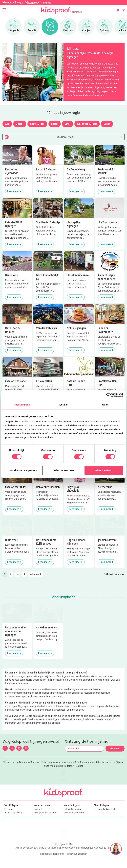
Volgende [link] (35, 574)
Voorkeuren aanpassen (23, 470)
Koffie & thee (37, 124)
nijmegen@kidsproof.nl (52, 861)
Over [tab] (105, 405)
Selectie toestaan (63, 470)
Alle (7, 124)
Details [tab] (63, 405)
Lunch (107, 124)
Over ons (8, 816)
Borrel (55, 124)
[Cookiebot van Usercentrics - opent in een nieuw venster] (109, 395)
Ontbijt (20, 124)
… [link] (18, 574)
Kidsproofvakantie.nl (104, 816)
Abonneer (115, 749)
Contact (38, 816)
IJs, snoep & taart (87, 124)
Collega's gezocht (13, 820)
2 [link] (11, 574)
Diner (68, 124)
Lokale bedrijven (72, 816)
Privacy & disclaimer (76, 861)
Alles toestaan (104, 470)
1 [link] (5, 574)
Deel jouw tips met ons (45, 820)
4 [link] (24, 574)
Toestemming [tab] (22, 405)
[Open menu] (4, 10)
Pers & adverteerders (75, 820)
